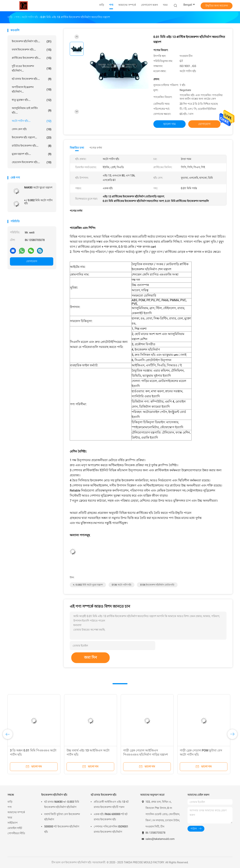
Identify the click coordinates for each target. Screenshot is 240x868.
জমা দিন (90, 657)
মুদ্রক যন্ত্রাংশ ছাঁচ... (32, 154)
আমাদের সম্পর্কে (16, 812)
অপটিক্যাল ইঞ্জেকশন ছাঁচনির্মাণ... (32, 89)
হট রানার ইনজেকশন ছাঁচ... (32, 79)
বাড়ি (10, 802)
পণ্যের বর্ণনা (96, 148)
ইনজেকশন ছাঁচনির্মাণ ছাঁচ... (32, 41)
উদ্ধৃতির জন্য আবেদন (217, 6)
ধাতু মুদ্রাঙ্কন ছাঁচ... (32, 100)
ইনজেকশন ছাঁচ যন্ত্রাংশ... (32, 138)
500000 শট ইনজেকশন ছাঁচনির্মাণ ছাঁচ (62, 829)
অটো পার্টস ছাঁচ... (32, 121)
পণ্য (10, 807)
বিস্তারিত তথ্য (77, 148)
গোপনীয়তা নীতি (16, 833)
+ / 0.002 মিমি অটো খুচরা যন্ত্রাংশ (88, 585)
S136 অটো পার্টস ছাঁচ (121, 585)
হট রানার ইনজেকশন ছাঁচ (104, 795)
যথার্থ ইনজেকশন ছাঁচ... (32, 50)
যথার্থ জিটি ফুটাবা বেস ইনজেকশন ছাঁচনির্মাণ (62, 817)
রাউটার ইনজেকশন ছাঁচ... (32, 146)
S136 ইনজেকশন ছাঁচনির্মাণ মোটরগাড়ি (157, 585)
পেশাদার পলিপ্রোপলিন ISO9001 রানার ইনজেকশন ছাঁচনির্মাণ (111, 829)
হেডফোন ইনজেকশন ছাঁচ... (32, 162)
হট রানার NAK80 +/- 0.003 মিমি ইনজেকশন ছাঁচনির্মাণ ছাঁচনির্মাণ (62, 804)
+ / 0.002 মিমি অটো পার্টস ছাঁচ (38, 202)
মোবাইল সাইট (15, 828)
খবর (10, 818)
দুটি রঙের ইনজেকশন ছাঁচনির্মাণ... (32, 68)
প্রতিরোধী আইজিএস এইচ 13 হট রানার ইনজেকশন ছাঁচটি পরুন (111, 804)
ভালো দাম (169, 124)
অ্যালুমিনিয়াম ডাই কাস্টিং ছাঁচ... (32, 110)
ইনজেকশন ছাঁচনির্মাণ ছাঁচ (54, 795)
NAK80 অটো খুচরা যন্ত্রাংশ (38, 187)
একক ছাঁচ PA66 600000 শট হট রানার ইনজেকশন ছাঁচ (111, 817)
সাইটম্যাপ (13, 823)
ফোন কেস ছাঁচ (32, 129)
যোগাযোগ (32, 261)
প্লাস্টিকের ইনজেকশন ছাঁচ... (32, 58)
